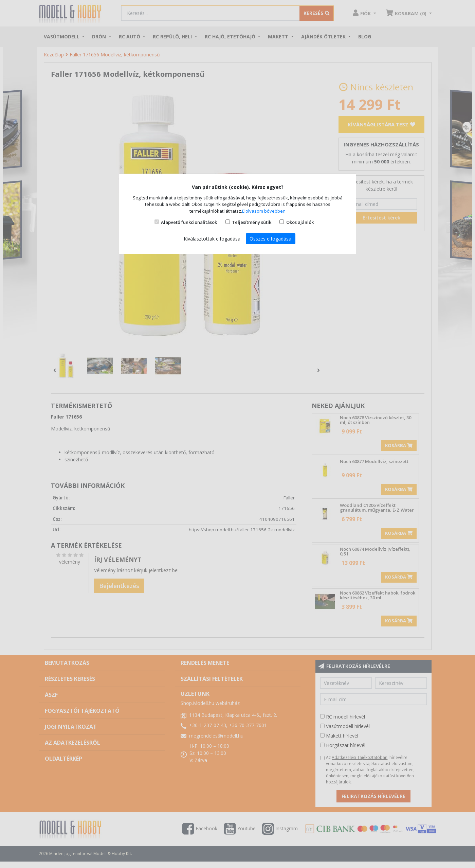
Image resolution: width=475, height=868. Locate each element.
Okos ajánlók (300, 222)
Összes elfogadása (270, 239)
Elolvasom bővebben (264, 211)
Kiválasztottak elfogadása (212, 239)
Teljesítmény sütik (252, 222)
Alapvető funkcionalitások (189, 222)
